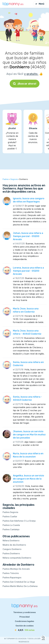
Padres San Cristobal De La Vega (19, 582)
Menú (40, 4)
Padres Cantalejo (11, 529)
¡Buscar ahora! (25, 84)
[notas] (25, 630)
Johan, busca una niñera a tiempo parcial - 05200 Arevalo (28, 236)
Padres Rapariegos (12, 577)
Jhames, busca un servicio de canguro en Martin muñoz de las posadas (29, 435)
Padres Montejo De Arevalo (16, 569)
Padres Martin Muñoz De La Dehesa (20, 586)
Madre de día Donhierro (14, 545)
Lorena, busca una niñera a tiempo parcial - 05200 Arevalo (28, 271)
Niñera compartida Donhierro (17, 558)
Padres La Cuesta (11, 525)
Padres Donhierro (11, 553)
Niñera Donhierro (11, 541)
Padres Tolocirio (11, 573)
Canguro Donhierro (12, 549)
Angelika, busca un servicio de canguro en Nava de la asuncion (28, 479)
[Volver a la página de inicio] (13, 4)
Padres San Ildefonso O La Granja (19, 521)
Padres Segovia (10, 512)
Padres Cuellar (10, 516)
